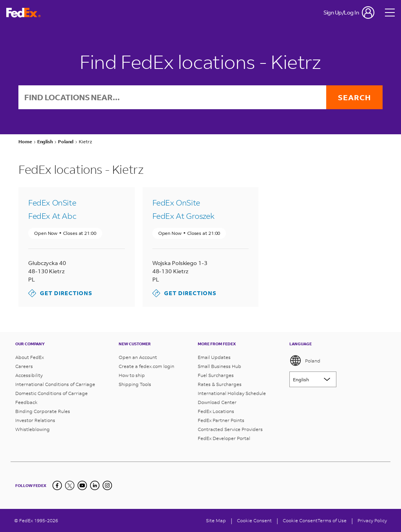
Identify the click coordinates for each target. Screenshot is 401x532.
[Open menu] (390, 13)
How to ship (132, 375)
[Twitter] (70, 485)
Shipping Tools (135, 384)
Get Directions (60, 293)
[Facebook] (57, 485)
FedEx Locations (216, 411)
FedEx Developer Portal (224, 438)
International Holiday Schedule (232, 393)
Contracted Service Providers (230, 429)
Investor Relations (35, 420)
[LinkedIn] (95, 485)
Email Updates (214, 357)
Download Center (217, 402)
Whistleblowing (33, 429)
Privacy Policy (372, 520)
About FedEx (30, 357)
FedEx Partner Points (221, 420)
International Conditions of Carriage (55, 384)
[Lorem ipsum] (313, 379)
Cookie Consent (300, 520)
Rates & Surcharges (220, 384)
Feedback (26, 402)
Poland (305, 361)
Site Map (216, 520)
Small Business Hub (219, 366)
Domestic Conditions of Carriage (51, 393)
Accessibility (29, 375)
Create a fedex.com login (146, 366)
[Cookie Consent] (254, 520)
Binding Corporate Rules (43, 411)
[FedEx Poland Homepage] (23, 13)
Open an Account (138, 357)
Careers (24, 366)
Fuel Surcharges (216, 375)
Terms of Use (332, 520)
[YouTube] (82, 485)
